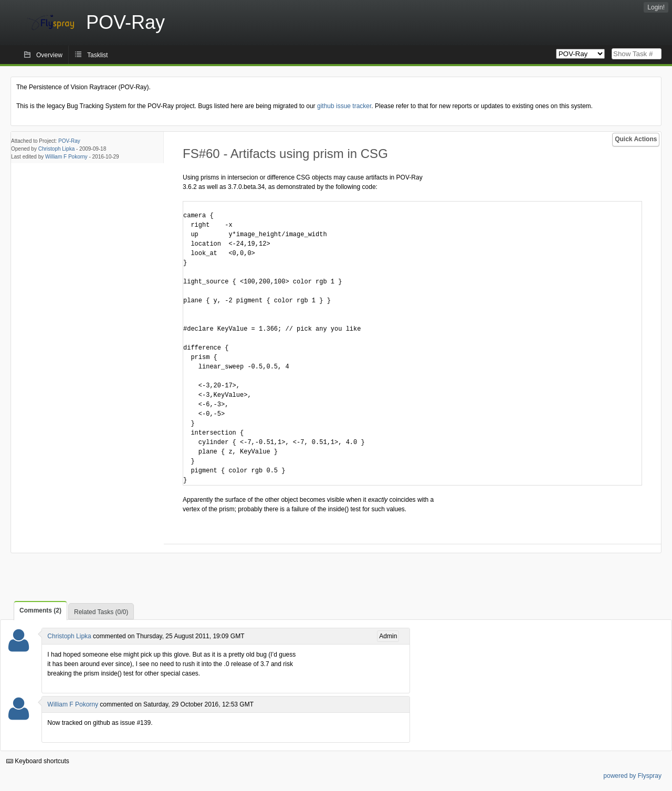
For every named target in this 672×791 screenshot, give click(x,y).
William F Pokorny (66, 157)
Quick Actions (636, 139)
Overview (49, 55)
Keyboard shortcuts (38, 761)
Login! (656, 7)
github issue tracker (344, 106)
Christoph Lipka (56, 149)
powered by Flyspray (632, 776)
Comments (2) (40, 610)
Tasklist (97, 55)
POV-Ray (69, 141)
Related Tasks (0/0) (101, 612)
